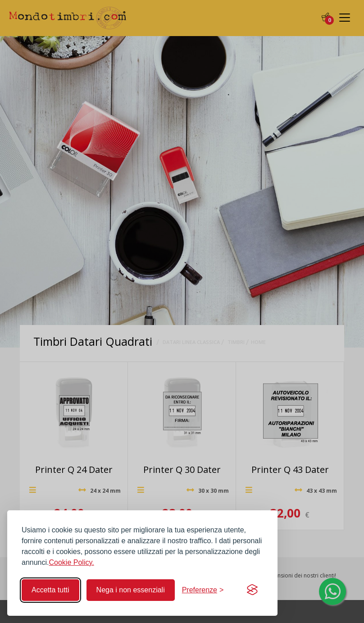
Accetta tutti (50, 590)
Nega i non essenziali (131, 590)
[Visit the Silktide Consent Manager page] (252, 590)
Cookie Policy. (72, 562)
